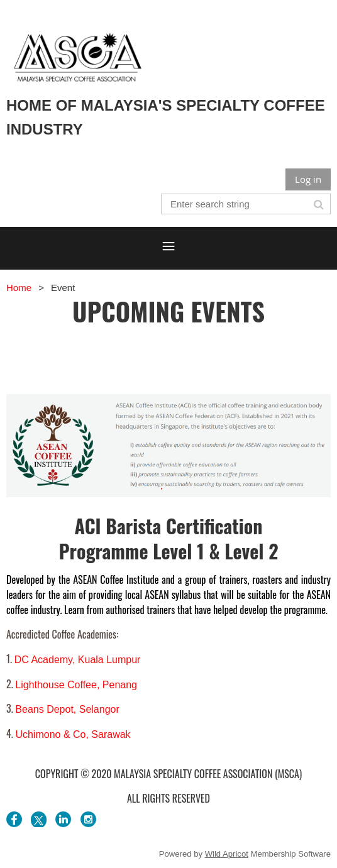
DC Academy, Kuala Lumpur (78, 660)
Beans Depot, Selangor (67, 709)
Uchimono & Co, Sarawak (73, 734)
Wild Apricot (227, 854)
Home (19, 288)
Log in (308, 179)
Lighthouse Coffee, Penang (76, 685)
